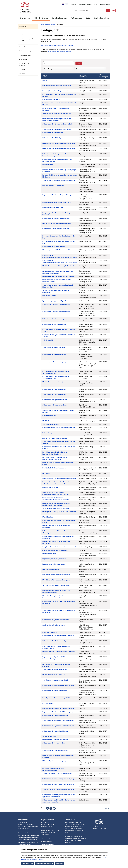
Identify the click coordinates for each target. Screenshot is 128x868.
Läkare (24, 35)
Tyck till (107, 808)
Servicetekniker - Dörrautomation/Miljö (55, 740)
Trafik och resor (76, 18)
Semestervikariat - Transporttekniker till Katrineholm (59, 478)
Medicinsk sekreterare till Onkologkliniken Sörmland (59, 266)
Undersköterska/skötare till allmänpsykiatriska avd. (59, 427)
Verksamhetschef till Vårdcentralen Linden (56, 585)
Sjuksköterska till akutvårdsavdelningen (55, 715)
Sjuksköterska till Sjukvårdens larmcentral (56, 620)
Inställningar (60, 864)
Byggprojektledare (48, 164)
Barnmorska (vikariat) (49, 296)
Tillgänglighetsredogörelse (50, 839)
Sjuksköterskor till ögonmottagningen (55, 400)
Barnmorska (46, 473)
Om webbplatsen (47, 841)
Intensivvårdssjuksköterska (51, 569)
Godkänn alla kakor (27, 864)
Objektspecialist (48, 340)
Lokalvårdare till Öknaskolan (52, 99)
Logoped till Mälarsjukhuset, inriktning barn (56, 202)
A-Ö (113, 10)
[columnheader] (60, 76)
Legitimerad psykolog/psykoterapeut (54, 559)
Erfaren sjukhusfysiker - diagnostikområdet (56, 91)
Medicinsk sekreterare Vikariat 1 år (54, 675)
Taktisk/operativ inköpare (51, 424)
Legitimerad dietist (49, 703)
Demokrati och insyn (59, 18)
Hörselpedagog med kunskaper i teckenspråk (57, 85)
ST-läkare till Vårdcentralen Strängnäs (55, 438)
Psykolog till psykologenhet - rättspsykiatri (56, 698)
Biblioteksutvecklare (49, 553)
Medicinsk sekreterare (50, 421)
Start (43, 25)
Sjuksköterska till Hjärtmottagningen (54, 324)
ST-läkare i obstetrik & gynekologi (53, 186)
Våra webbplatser (105, 4)
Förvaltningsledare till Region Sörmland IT (56, 250)
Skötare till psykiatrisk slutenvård (53, 433)
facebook (48, 808)
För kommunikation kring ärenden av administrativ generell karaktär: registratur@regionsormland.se (29, 837)
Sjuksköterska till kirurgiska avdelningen (55, 750)
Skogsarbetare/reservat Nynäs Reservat (55, 550)
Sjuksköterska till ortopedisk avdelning (55, 669)
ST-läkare (45, 80)
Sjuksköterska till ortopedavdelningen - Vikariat (58, 124)
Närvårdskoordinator (49, 416)
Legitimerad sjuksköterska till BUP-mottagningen (58, 708)
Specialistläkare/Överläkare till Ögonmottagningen (59, 180)
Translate (74, 4)
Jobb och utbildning (41, 18)
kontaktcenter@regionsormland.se (29, 833)
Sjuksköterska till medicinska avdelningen (56, 218)
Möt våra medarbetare (25, 55)
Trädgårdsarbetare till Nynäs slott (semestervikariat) (59, 547)
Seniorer (24, 31)
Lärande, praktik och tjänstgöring (24, 64)
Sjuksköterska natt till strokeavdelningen (56, 229)
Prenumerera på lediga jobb (28, 40)
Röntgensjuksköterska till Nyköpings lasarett (57, 223)
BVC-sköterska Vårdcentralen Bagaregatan (56, 575)
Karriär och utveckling (25, 51)
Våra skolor (22, 69)
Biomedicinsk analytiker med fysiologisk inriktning (59, 651)
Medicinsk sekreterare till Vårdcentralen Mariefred (59, 276)
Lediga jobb (22, 26)
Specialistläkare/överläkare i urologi (54, 625)
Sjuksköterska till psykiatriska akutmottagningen (58, 720)
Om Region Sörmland (85, 4)
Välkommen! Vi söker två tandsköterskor (56, 508)
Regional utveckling (102, 18)
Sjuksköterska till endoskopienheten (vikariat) (57, 129)
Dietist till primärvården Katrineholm (54, 468)
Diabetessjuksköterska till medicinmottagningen (58, 685)
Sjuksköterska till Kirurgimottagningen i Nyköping (58, 636)
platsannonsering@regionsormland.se (59, 51)
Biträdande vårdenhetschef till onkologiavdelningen (59, 143)
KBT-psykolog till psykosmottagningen (55, 761)
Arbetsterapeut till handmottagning (54, 362)
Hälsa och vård (25, 18)
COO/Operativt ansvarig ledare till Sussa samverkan (59, 512)
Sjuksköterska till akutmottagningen (54, 389)
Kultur (88, 18)
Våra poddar (22, 74)
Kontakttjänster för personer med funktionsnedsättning (28, 843)
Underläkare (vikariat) (49, 632)
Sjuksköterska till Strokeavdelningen (54, 743)
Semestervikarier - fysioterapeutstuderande (56, 113)
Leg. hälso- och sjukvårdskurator (53, 207)
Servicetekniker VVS (49, 736)
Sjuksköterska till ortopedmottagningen (55, 319)
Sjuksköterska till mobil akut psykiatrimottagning (58, 779)
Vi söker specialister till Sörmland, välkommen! (57, 773)
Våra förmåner (23, 47)
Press (96, 4)
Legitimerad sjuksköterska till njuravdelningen (57, 195)
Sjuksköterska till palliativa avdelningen (55, 641)
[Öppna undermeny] (35, 26)
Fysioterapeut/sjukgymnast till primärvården (57, 301)
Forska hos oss (23, 59)
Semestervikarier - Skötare (51, 487)
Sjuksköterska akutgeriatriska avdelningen (56, 304)
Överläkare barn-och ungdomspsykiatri (55, 680)
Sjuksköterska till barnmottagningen (54, 347)
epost (54, 808)
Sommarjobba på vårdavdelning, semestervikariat (58, 789)
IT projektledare (48, 517)
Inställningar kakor (48, 844)
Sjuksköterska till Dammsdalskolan (54, 247)
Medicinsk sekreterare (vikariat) (53, 382)
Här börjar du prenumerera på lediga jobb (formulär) (57, 45)
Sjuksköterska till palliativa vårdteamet (55, 691)
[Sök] (89, 10)
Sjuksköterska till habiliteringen (53, 133)
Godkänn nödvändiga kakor (44, 864)
